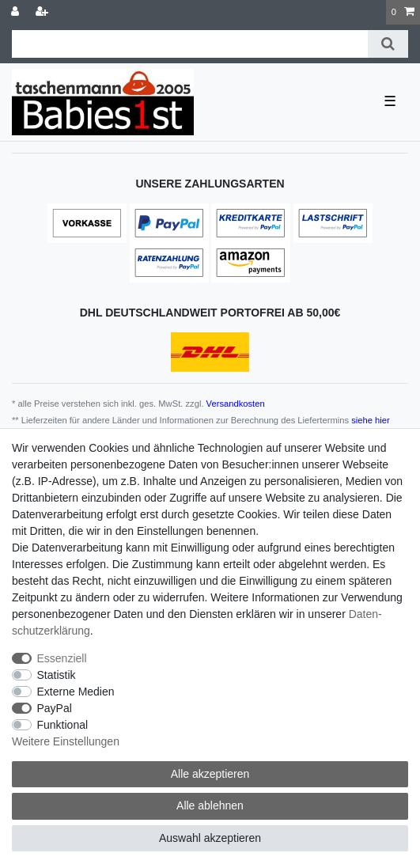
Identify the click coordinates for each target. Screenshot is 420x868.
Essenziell (62, 658)
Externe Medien (76, 692)
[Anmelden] (17, 12)
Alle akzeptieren (210, 774)
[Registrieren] (44, 12)
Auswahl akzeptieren (210, 838)
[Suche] (388, 44)
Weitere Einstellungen (66, 741)
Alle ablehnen (210, 805)
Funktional (63, 725)
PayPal (55, 708)
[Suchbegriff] (190, 44)
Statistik (57, 675)
